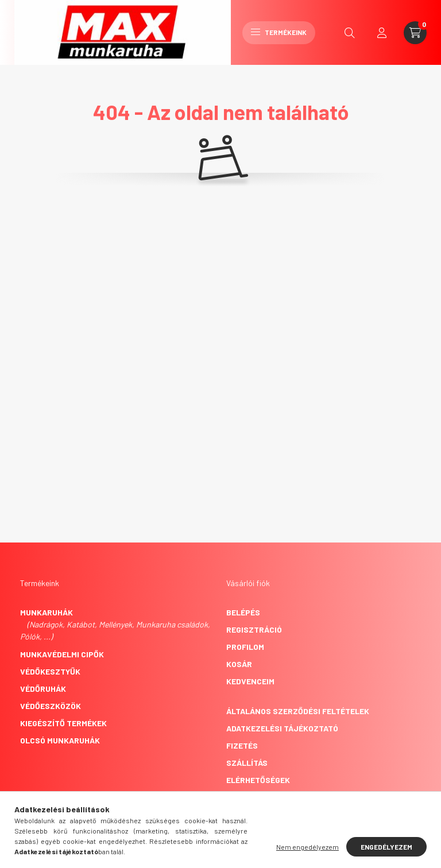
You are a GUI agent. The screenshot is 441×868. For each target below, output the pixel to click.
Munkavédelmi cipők (62, 654)
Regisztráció (254, 629)
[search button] (350, 33)
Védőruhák (43, 689)
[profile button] (382, 33)
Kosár (239, 664)
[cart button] (415, 33)
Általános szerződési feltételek (298, 711)
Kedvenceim (250, 681)
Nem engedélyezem (307, 847)
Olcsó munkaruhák (60, 740)
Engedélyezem (386, 847)
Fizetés (242, 745)
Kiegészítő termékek (63, 723)
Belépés (243, 612)
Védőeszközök (51, 706)
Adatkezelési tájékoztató (282, 728)
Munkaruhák (47, 612)
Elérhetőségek (258, 780)
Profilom (245, 647)
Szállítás (247, 763)
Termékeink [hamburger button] (279, 32)
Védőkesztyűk (50, 671)
